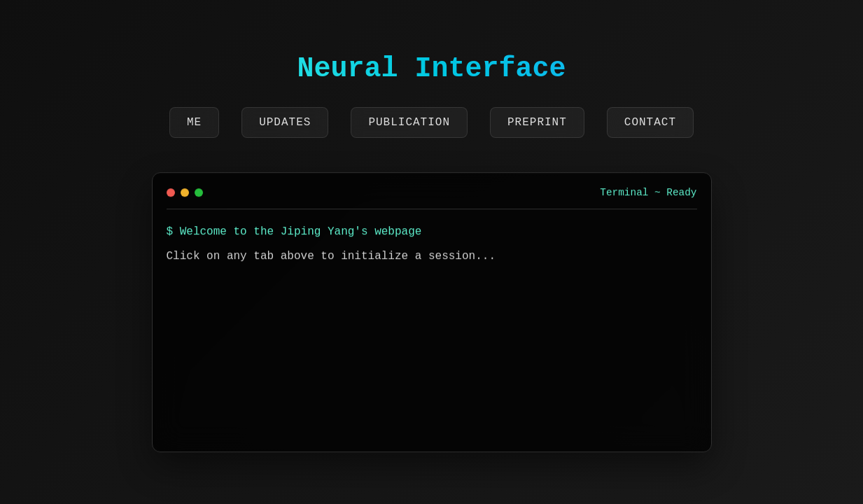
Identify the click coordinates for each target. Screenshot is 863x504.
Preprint (537, 122)
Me (194, 122)
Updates (285, 122)
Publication (409, 122)
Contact (650, 122)
